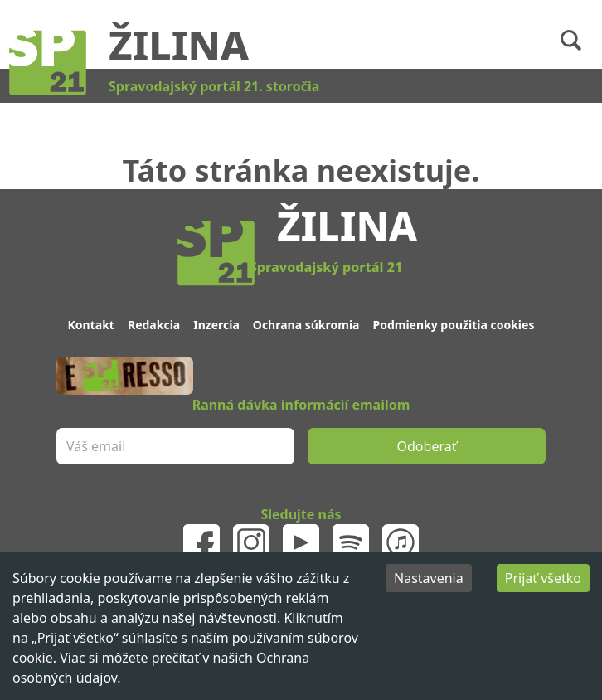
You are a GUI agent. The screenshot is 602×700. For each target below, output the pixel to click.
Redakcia (154, 325)
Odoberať (427, 446)
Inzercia (216, 325)
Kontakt (91, 325)
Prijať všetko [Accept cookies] (543, 578)
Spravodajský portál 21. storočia (214, 86)
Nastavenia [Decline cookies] (429, 578)
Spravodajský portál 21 (326, 267)
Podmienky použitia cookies (453, 325)
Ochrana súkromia (306, 325)
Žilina (179, 44)
